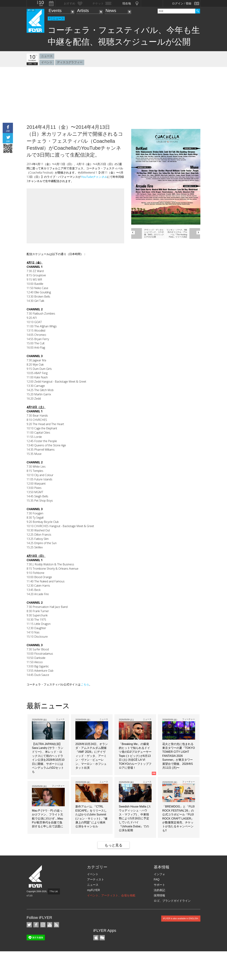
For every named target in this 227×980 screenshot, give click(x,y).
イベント (47, 62)
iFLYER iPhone (96, 938)
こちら (85, 684)
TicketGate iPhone (102, 938)
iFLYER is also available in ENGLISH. (181, 919)
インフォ (159, 874)
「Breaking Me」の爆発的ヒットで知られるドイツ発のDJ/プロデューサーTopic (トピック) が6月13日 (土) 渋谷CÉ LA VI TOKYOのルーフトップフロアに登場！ (135, 756)
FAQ (157, 879)
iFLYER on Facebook (36, 925)
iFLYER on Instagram (43, 925)
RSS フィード (56, 925)
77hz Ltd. (54, 891)
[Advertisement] (113, 94)
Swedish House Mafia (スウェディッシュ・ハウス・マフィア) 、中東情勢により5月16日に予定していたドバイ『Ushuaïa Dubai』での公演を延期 (135, 818)
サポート (159, 885)
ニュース (58, 19)
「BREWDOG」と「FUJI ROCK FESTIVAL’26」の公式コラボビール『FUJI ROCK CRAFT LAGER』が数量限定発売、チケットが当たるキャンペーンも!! (178, 818)
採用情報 (159, 895)
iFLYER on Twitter (29, 925)
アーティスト (96, 879)
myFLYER (93, 890)
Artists (83, 11)
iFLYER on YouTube (50, 925)
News (111, 11)
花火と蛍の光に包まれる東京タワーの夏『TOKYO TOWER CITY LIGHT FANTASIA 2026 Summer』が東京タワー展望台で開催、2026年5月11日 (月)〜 (179, 756)
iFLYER (36, 876)
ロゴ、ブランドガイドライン (172, 901)
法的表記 (159, 890)
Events (55, 11)
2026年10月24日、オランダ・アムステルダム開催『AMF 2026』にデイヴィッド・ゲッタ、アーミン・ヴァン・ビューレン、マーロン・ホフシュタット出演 (92, 756)
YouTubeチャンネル (94, 177)
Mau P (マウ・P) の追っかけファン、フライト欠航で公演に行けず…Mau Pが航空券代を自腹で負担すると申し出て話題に (48, 819)
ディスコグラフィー (70, 62)
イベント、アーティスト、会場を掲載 (111, 895)
